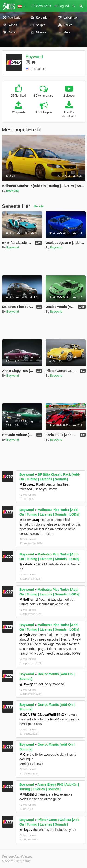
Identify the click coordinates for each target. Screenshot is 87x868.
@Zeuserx (27, 484)
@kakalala (27, 564)
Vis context (28, 495)
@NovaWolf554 (48, 715)
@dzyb (25, 635)
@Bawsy (26, 684)
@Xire (66, 715)
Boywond (34, 57)
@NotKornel (29, 600)
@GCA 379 (28, 715)
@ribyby (26, 830)
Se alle (39, 206)
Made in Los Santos (16, 861)
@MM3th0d (28, 794)
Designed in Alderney (17, 856)
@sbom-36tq (29, 520)
